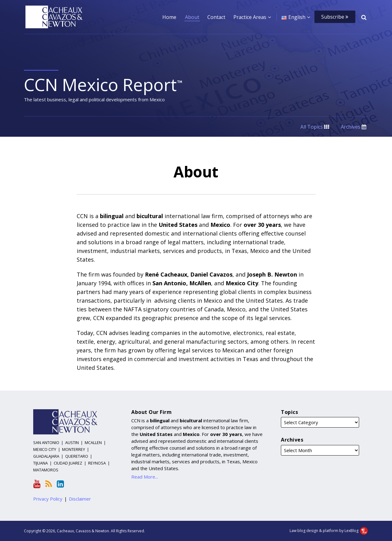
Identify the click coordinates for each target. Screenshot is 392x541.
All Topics (315, 127)
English (297, 17)
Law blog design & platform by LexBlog (329, 531)
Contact (216, 17)
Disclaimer (80, 499)
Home (169, 17)
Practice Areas (250, 17)
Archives (354, 127)
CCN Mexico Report (104, 84)
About (192, 17)
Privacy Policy (48, 499)
